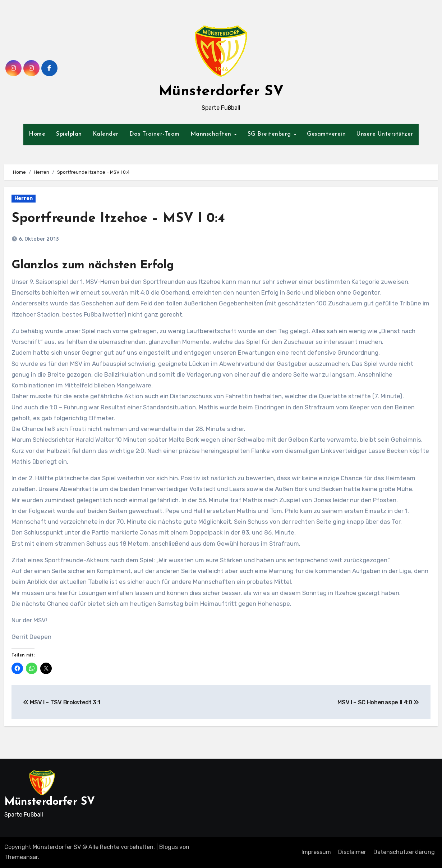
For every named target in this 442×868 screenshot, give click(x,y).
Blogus (169, 847)
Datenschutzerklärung (404, 852)
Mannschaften (212, 134)
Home (37, 134)
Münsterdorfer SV (221, 92)
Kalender (106, 134)
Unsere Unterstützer (385, 134)
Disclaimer (352, 852)
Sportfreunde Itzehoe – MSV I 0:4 (120, 219)
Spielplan (69, 134)
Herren (24, 198)
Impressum (316, 852)
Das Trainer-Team (155, 134)
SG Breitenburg (270, 134)
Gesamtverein (326, 134)
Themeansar (21, 857)
